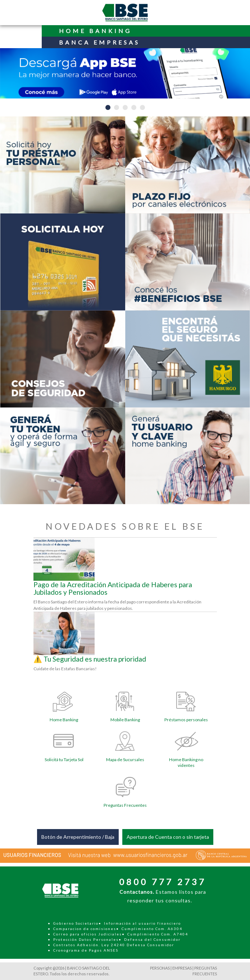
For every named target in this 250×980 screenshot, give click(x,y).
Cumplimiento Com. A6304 (152, 929)
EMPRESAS (182, 968)
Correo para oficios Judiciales (88, 934)
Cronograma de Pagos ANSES (86, 950)
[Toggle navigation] (21, 33)
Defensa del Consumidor (152, 939)
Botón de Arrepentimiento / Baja (78, 837)
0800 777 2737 (163, 882)
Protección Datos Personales (86, 939)
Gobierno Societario (76, 923)
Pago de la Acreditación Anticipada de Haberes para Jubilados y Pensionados (113, 588)
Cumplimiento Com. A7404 (158, 934)
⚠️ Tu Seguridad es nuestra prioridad (90, 659)
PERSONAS (160, 968)
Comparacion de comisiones (85, 929)
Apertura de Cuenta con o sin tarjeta (168, 837)
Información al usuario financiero (142, 923)
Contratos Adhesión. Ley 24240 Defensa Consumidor (114, 945)
